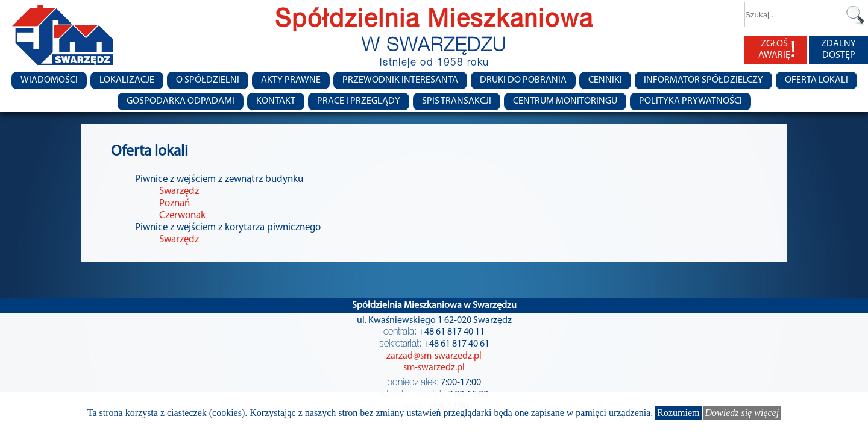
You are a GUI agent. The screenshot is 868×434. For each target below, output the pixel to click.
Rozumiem (678, 413)
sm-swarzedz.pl (434, 368)
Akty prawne (291, 80)
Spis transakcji (457, 101)
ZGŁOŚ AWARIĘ (777, 50)
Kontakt (276, 101)
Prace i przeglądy (359, 101)
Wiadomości (49, 80)
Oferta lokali (816, 80)
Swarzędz (179, 191)
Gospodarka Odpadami (181, 101)
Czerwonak (182, 215)
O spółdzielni (208, 80)
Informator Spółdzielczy (703, 80)
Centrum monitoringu (565, 101)
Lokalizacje (127, 80)
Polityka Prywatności (690, 101)
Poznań (175, 203)
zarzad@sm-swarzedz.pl (434, 356)
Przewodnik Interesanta (400, 80)
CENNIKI (605, 80)
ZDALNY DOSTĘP (838, 50)
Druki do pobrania (523, 80)
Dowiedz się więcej (742, 413)
